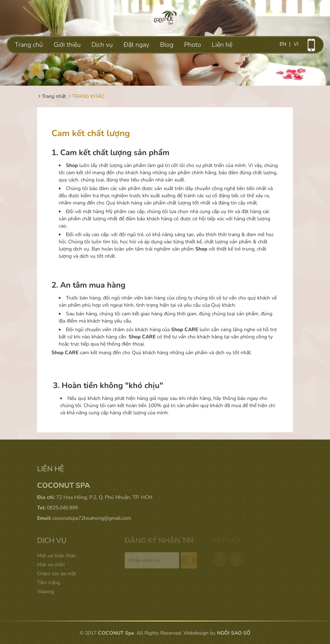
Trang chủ (29, 45)
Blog (167, 45)
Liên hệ (222, 45)
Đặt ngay (136, 45)
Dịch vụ (102, 45)
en (283, 44)
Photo (193, 45)
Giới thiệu (67, 45)
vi (296, 44)
